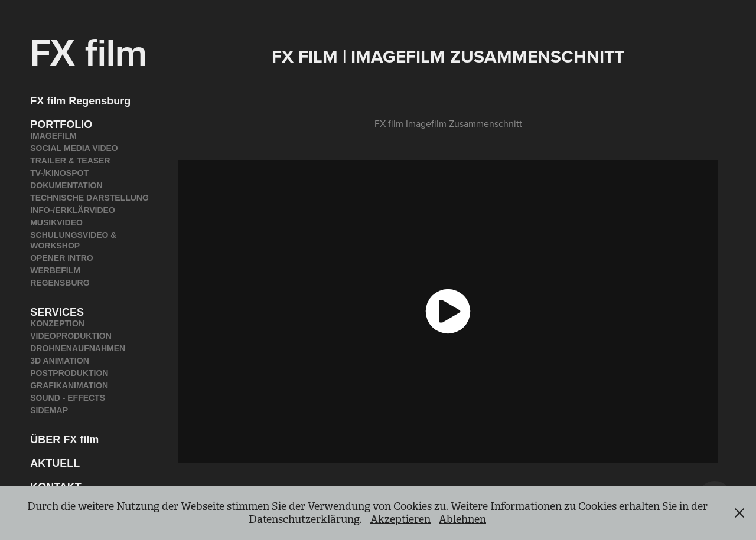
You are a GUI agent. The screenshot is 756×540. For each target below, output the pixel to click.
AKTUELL (55, 463)
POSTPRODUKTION (69, 373)
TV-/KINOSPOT (59, 173)
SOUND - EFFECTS (68, 398)
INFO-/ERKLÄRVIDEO (73, 210)
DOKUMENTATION (66, 185)
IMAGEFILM (53, 136)
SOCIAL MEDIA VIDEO (74, 148)
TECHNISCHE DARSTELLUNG (89, 198)
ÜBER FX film (64, 440)
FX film (89, 50)
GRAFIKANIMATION (69, 385)
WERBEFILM (55, 270)
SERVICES (57, 312)
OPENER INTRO (62, 258)
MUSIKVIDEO (56, 222)
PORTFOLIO (61, 125)
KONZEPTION (57, 323)
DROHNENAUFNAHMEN (78, 348)
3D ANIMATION (60, 361)
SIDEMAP (49, 410)
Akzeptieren (400, 519)
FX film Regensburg (80, 101)
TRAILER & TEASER (70, 161)
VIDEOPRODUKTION (71, 336)
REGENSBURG (60, 283)
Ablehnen (462, 519)
